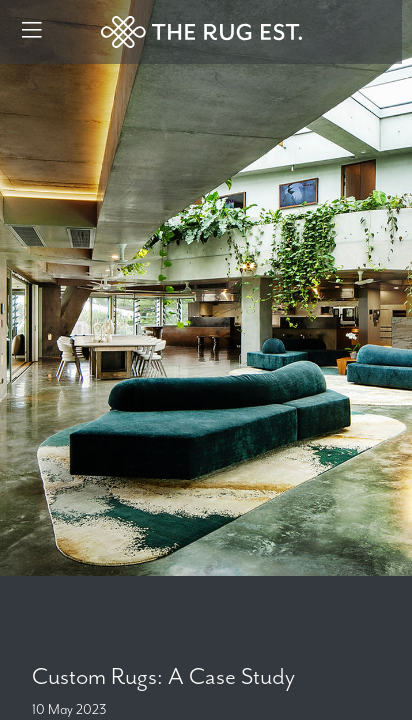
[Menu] (32, 32)
